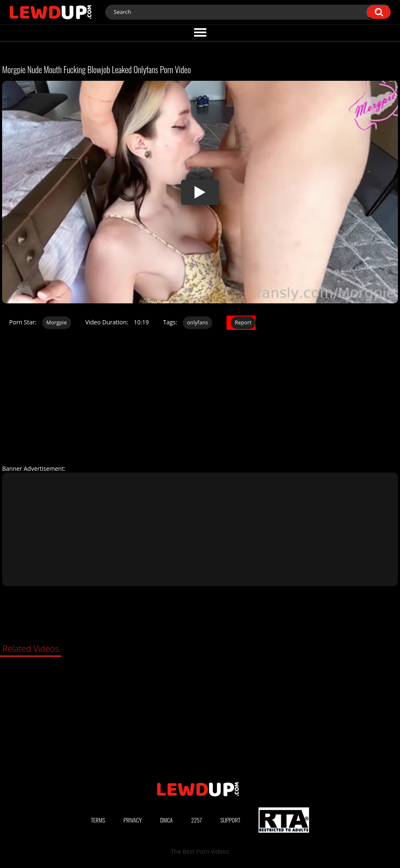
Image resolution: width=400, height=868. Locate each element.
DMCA (166, 820)
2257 (197, 820)
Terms (98, 820)
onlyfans (197, 323)
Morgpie (57, 323)
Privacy (133, 820)
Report (243, 323)
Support (230, 820)
